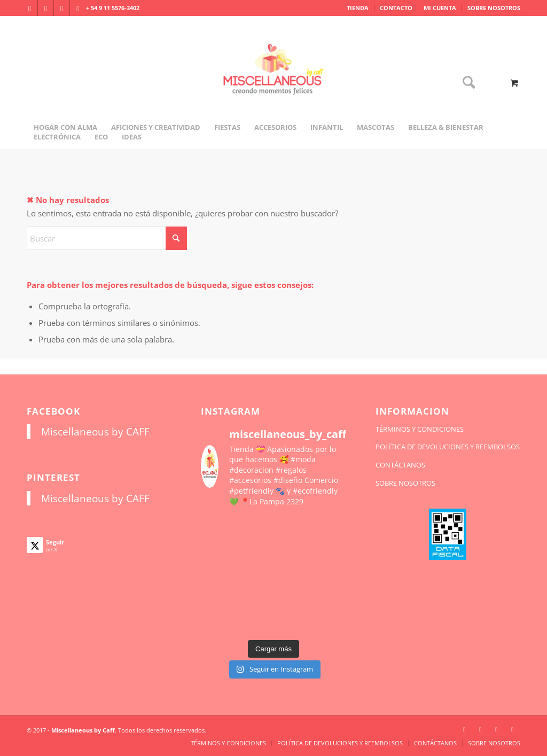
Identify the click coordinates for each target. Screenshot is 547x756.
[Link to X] (62, 8)
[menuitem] (358, 8)
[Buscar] (465, 83)
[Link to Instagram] (30, 8)
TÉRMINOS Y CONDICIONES (420, 429)
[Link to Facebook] (46, 8)
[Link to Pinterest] (78, 8)
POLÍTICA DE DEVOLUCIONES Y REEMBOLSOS (448, 447)
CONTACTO (396, 8)
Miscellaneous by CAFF (95, 431)
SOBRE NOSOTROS (494, 8)
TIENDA (358, 8)
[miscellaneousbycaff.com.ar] (273, 82)
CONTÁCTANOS (400, 465)
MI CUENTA (440, 8)
